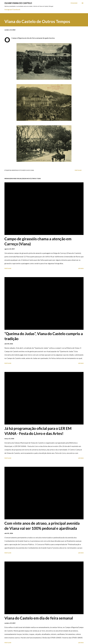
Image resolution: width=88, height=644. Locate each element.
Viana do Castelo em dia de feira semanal (39, 618)
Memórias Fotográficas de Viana (23, 170)
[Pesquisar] (74, 3)
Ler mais (81, 268)
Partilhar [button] (78, 170)
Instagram (8, 9)
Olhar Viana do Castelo (18, 3)
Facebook (16, 9)
